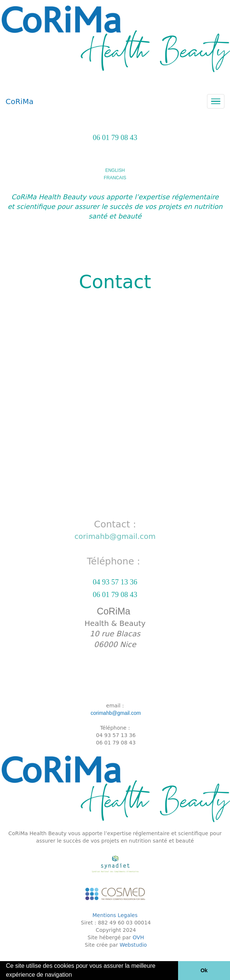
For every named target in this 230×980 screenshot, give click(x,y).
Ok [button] (204, 970)
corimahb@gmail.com (115, 536)
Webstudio (133, 945)
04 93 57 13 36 (115, 582)
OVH (139, 937)
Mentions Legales (115, 915)
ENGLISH (115, 170)
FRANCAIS (115, 178)
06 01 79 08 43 (115, 137)
